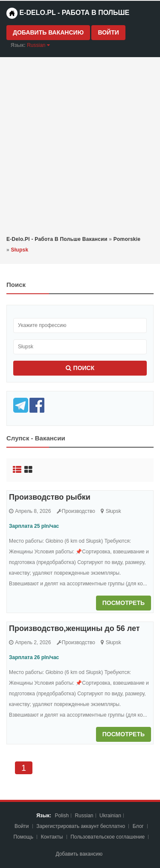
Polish (62, 816)
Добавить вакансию (48, 32)
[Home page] (12, 13)
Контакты (53, 837)
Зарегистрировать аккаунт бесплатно (81, 826)
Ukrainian (110, 816)
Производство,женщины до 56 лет (74, 628)
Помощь (23, 837)
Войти (108, 32)
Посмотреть (124, 603)
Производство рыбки (50, 497)
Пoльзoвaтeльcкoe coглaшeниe (108, 837)
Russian (84, 816)
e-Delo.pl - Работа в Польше (68, 13)
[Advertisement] (80, 146)
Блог (138, 826)
